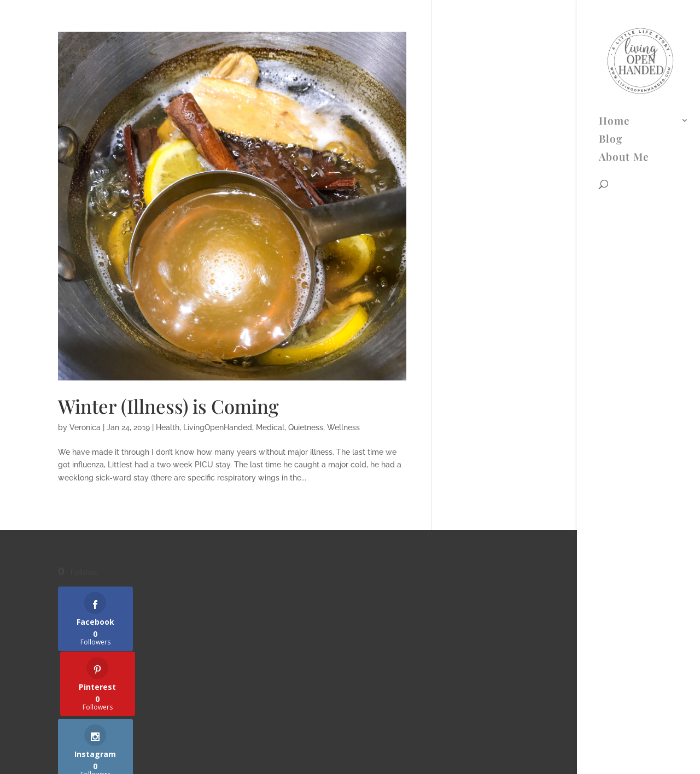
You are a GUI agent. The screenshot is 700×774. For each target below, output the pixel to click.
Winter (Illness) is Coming (168, 406)
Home (614, 27)
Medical (270, 427)
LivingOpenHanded (218, 427)
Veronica (85, 427)
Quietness (306, 427)
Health (168, 427)
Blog (611, 45)
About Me (624, 63)
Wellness (343, 427)
